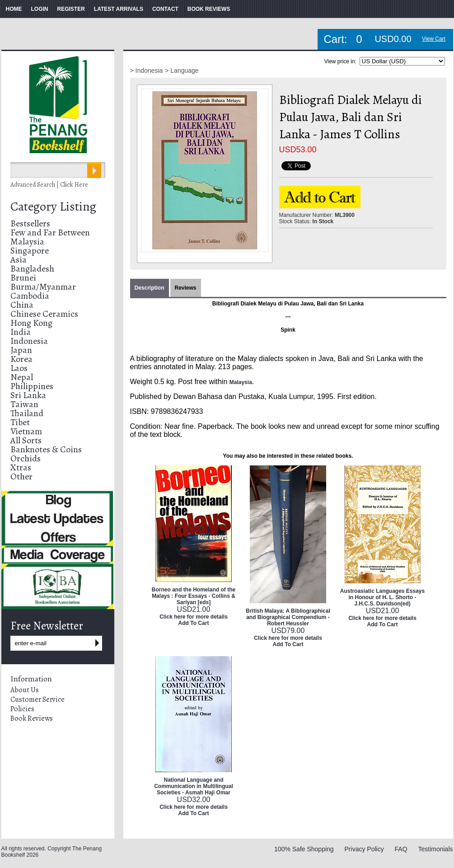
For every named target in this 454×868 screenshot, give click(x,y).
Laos (19, 368)
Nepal (22, 377)
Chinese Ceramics (44, 314)
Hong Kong (31, 323)
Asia (19, 260)
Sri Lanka (28, 395)
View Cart (434, 39)
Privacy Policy (364, 849)
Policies (22, 709)
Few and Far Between (50, 232)
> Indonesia (147, 70)
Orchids (26, 458)
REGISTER (71, 9)
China (22, 305)
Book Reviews (32, 718)
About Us (25, 690)
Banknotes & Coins (46, 449)
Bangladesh (32, 269)
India (21, 332)
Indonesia (29, 341)
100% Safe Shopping (304, 849)
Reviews (186, 288)
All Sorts (26, 440)
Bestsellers (30, 223)
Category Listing (53, 206)
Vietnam (26, 431)
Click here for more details (194, 617)
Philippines (32, 386)
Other (21, 476)
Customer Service (37, 699)
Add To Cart (194, 623)
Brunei (23, 278)
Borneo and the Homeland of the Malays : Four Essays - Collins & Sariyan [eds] (194, 596)
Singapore (30, 251)
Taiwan (24, 404)
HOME (14, 9)
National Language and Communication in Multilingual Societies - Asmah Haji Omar (194, 786)
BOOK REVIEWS (209, 9)
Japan (21, 350)
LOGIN (40, 9)
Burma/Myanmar (43, 287)
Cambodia (30, 296)
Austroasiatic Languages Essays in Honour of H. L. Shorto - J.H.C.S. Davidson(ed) (382, 597)
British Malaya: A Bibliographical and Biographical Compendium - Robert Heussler (288, 617)
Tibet (20, 422)
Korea (21, 359)
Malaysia (27, 242)
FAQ (401, 849)
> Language (182, 70)
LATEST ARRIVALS (119, 9)
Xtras (21, 467)
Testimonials (435, 849)
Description (150, 288)
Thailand (27, 413)
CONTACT (165, 9)
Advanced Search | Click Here (49, 185)
